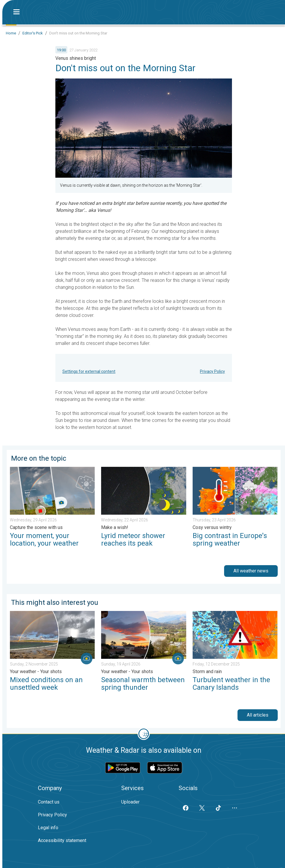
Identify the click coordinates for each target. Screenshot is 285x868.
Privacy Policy (212, 371)
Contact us (49, 802)
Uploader (130, 802)
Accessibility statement (62, 840)
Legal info (48, 828)
